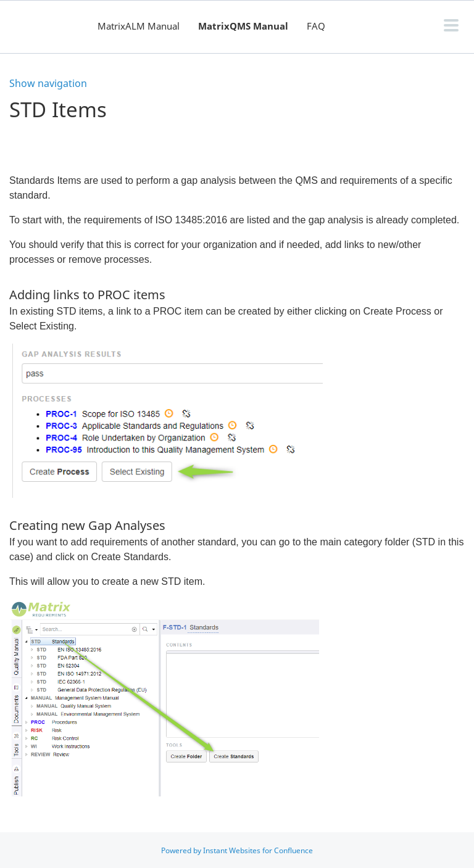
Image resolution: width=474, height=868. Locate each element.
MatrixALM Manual (139, 26)
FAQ (316, 26)
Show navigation (48, 83)
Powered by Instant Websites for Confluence (237, 850)
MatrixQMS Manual (243, 26)
